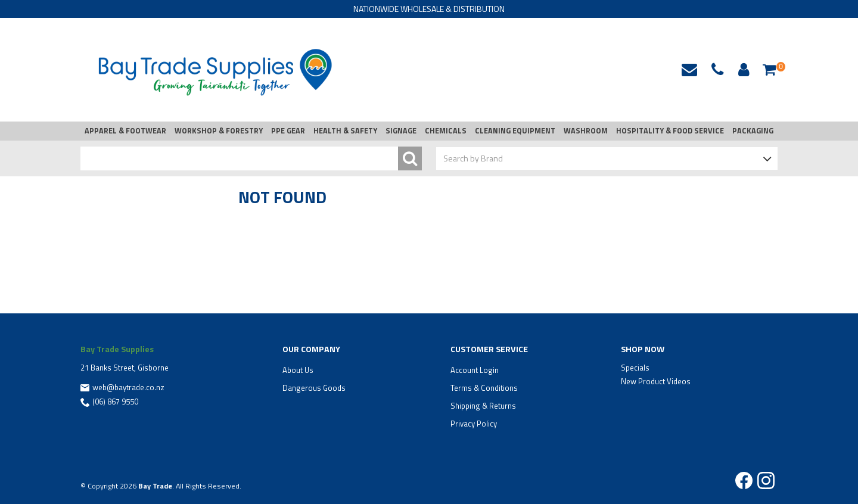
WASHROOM (586, 131)
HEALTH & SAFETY (345, 131)
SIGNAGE (401, 131)
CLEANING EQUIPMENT (515, 131)
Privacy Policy (474, 424)
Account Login (475, 370)
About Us (298, 370)
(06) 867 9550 (115, 402)
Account (742, 70)
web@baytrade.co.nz (689, 70)
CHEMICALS (446, 131)
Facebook (744, 480)
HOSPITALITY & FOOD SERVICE (670, 131)
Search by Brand (473, 158)
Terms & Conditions (484, 388)
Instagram (766, 480)
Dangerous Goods (314, 388)
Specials (635, 368)
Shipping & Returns (483, 406)
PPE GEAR (288, 131)
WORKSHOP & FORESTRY (219, 131)
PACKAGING (753, 131)
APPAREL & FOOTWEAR (125, 131)
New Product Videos (656, 381)
